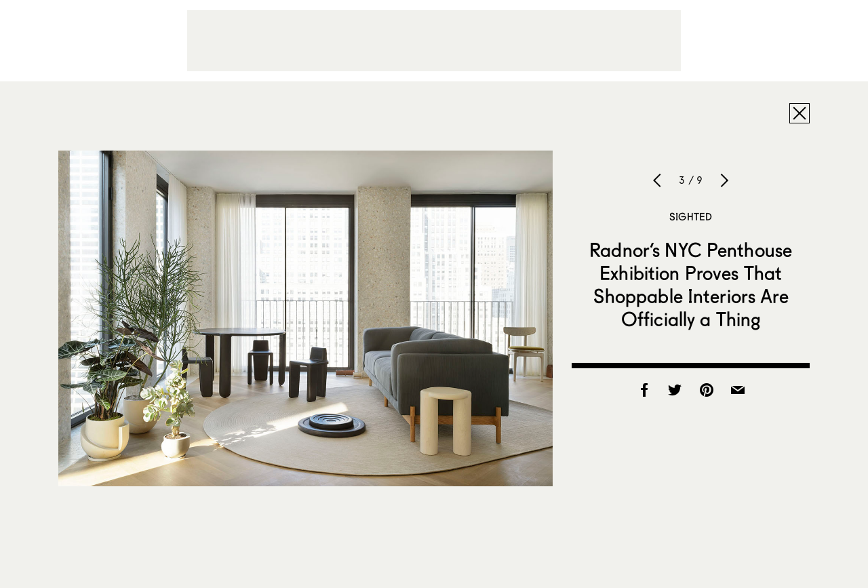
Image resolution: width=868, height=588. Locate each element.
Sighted (691, 216)
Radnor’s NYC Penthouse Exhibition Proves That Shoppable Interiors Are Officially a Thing (691, 284)
